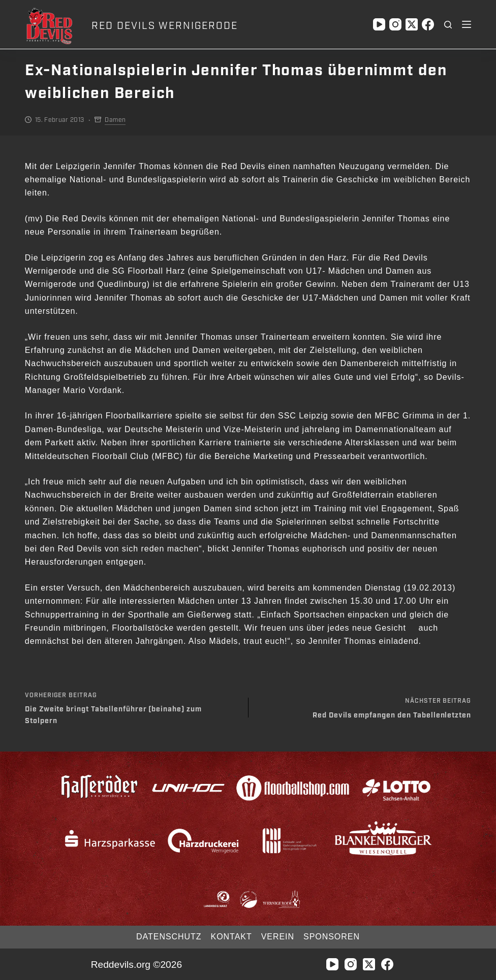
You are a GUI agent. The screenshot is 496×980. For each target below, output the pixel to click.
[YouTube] (379, 24)
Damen (115, 120)
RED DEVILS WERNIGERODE (164, 26)
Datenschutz (169, 937)
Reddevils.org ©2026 (136, 965)
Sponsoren (332, 937)
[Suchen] (448, 25)
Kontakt (231, 937)
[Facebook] (428, 24)
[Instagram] (395, 24)
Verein (278, 937)
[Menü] (467, 24)
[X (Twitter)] (412, 24)
